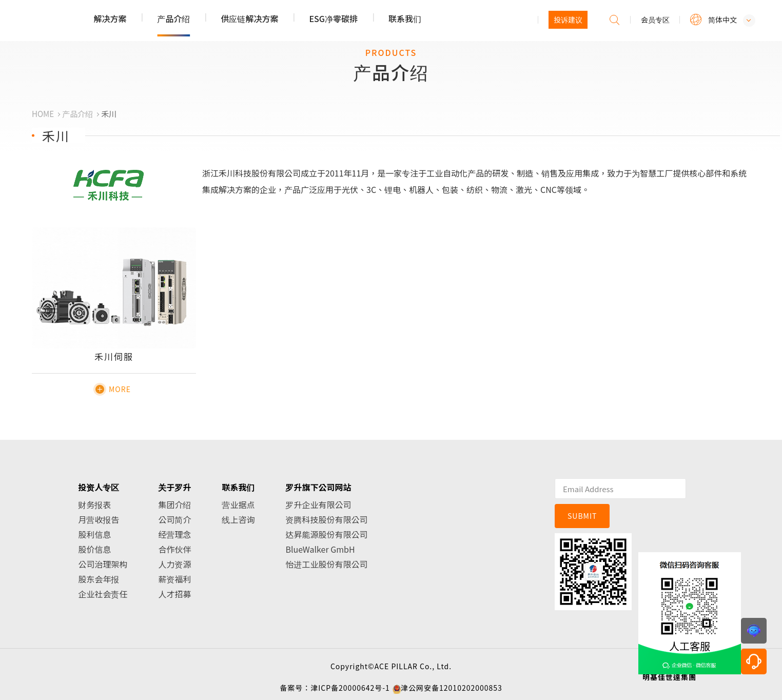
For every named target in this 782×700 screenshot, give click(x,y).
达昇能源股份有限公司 (326, 534)
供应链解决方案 (249, 18)
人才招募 (174, 594)
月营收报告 (99, 519)
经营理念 (174, 534)
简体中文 (722, 20)
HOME (43, 114)
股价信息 (94, 549)
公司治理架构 (103, 564)
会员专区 (655, 20)
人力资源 (174, 564)
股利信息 (94, 534)
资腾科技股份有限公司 (326, 519)
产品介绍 (173, 18)
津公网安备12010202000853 (452, 688)
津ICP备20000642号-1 (350, 688)
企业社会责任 (103, 594)
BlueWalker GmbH (320, 549)
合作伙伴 (174, 549)
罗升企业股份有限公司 (77, 21)
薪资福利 (174, 579)
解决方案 (110, 18)
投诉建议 (568, 20)
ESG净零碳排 (333, 18)
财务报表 (94, 504)
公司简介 (174, 519)
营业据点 (238, 504)
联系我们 (405, 18)
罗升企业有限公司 (318, 504)
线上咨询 (238, 519)
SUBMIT (582, 516)
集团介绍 (174, 504)
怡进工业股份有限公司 (326, 564)
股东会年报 (99, 579)
